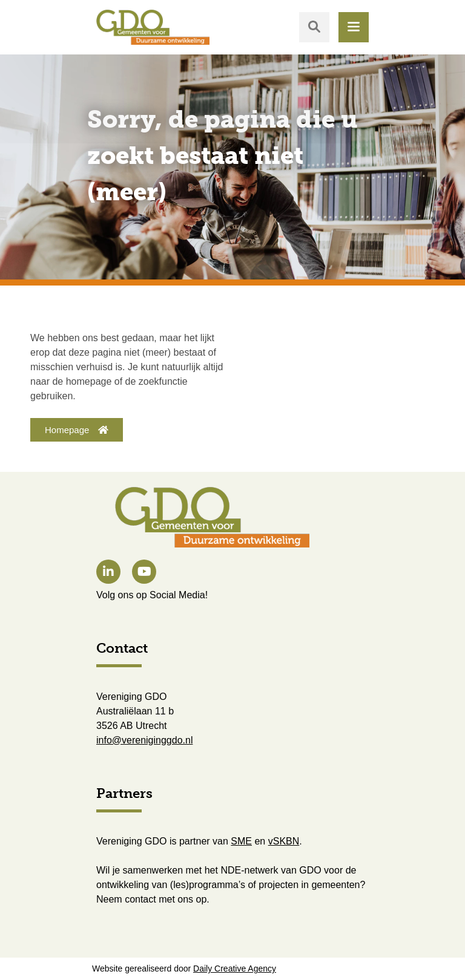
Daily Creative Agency (235, 969)
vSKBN (284, 841)
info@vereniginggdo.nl (144, 740)
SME (241, 841)
